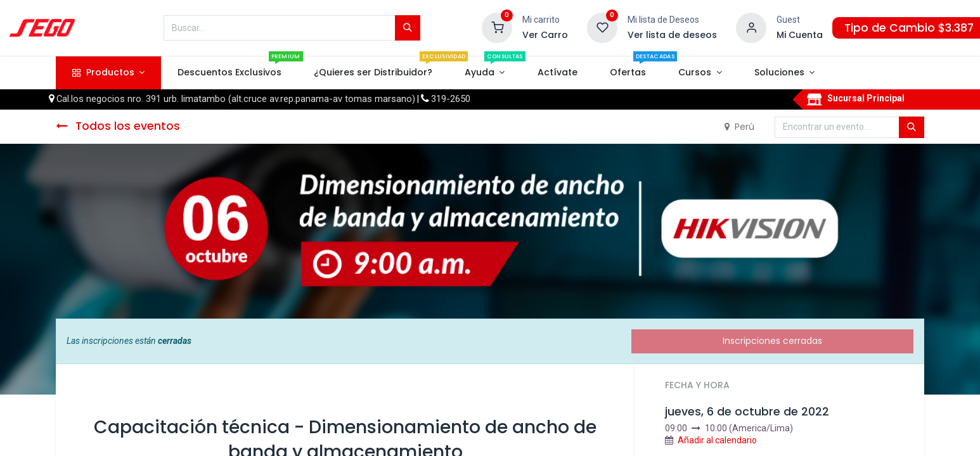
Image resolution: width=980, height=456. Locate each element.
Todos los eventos (118, 126)
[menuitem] (229, 73)
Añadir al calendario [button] (717, 440)
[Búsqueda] (408, 28)
